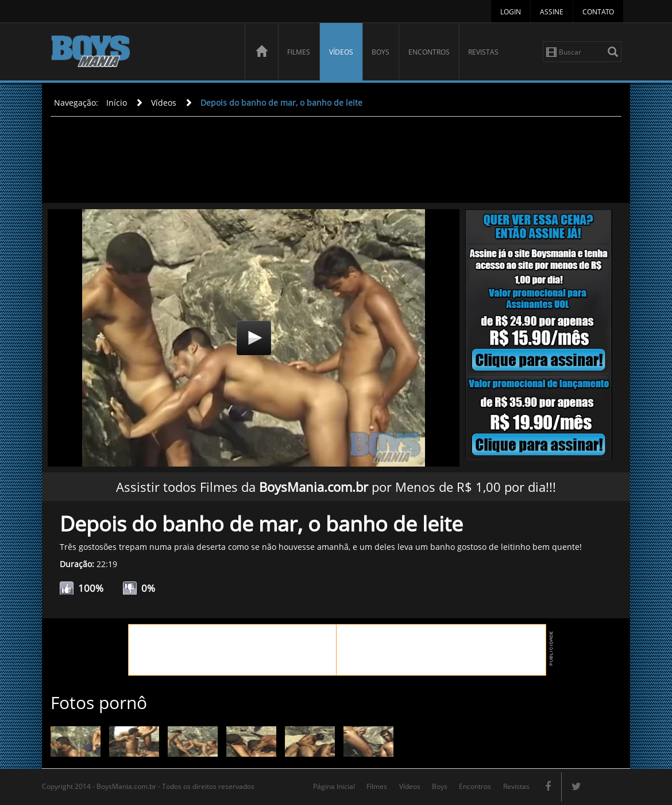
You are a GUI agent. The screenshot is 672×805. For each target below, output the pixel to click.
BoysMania (141, 53)
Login (511, 12)
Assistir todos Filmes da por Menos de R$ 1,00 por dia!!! (336, 487)
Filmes (299, 52)
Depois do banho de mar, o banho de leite (281, 103)
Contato (598, 12)
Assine (552, 12)
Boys (381, 52)
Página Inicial (334, 786)
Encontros (429, 52)
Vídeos (341, 52)
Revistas (483, 52)
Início (117, 103)
